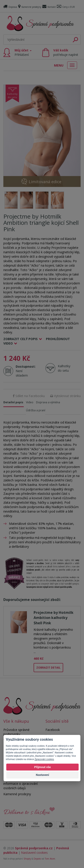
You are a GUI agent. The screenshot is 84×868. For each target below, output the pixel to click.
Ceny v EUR (66, 7)
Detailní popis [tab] (13, 402)
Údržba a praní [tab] (36, 410)
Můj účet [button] (23, 52)
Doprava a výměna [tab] (48, 402)
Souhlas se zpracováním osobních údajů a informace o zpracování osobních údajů (21, 781)
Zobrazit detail (48, 668)
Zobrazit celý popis (20, 339)
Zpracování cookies (44, 759)
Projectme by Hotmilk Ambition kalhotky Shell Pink (54, 618)
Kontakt (49, 7)
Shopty (27, 859)
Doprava (10, 7)
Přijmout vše (42, 767)
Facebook (53, 730)
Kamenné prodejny (30, 7)
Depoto (37, 859)
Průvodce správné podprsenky (16, 732)
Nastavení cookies (34, 853)
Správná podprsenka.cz (34, 848)
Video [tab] (30, 402)
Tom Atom (50, 859)
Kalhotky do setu (64, 368)
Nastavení (42, 775)
